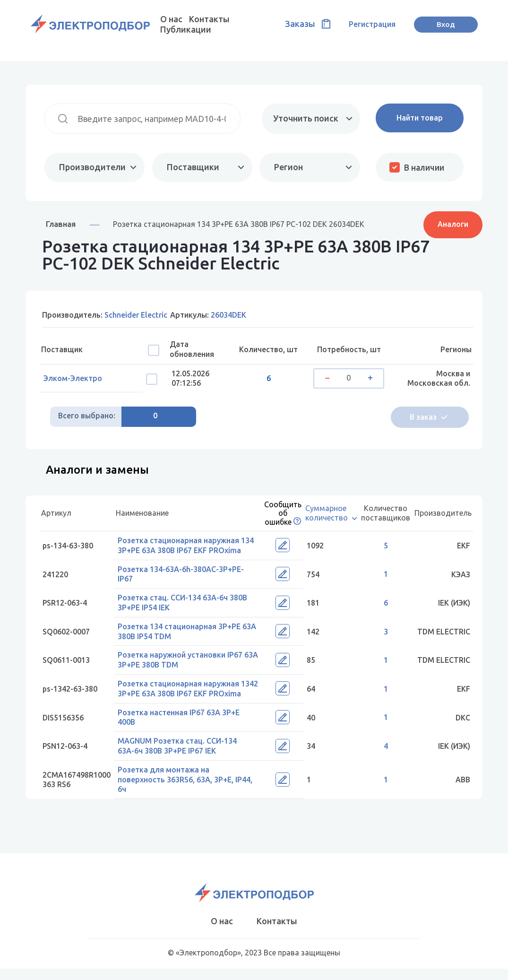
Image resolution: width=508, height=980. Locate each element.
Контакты (209, 19)
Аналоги (453, 224)
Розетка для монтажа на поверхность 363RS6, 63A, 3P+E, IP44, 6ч (188, 791)
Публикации (186, 29)
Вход (446, 24)
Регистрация (372, 24)
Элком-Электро (75, 379)
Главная (61, 224)
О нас (171, 19)
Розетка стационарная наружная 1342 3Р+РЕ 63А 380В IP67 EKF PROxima (181, 695)
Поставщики (192, 167)
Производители (92, 167)
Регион (288, 167)
